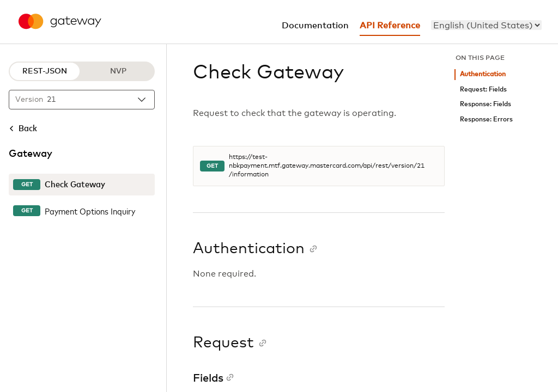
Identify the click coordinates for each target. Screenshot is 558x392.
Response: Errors (486, 120)
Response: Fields (486, 104)
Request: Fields (483, 90)
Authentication (483, 74)
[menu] (486, 25)
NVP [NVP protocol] (118, 71)
